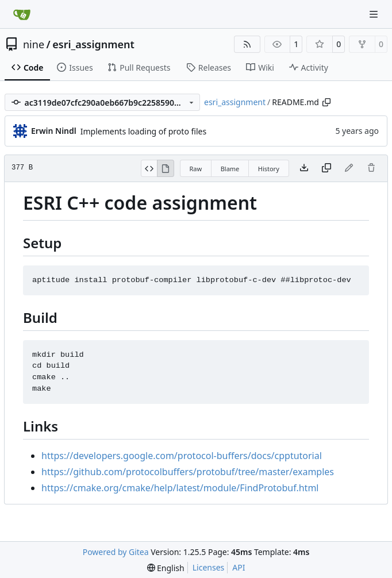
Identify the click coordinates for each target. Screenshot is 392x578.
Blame (230, 169)
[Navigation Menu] (375, 14)
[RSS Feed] (247, 44)
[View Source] (149, 168)
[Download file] (304, 168)
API (239, 567)
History (269, 169)
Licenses (209, 567)
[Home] (22, 14)
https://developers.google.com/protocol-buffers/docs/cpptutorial (182, 456)
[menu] (166, 568)
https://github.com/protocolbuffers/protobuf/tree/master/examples (188, 472)
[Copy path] (326, 102)
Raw (196, 169)
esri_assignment (93, 44)
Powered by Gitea (116, 552)
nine (34, 44)
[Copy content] (326, 168)
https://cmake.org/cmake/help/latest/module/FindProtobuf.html (180, 488)
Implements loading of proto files (143, 131)
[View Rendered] (166, 168)
